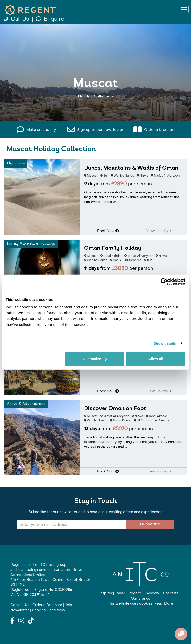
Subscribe (150, 524)
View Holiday (159, 231)
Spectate (171, 593)
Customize (95, 359)
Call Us (17, 19)
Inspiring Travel (112, 593)
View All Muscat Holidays (96, 115)
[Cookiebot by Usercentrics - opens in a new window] (164, 282)
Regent (135, 593)
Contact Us (20, 605)
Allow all (156, 359)
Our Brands (141, 598)
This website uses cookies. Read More (140, 604)
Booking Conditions (48, 610)
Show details (165, 343)
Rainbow (152, 593)
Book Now (108, 231)
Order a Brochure (47, 605)
